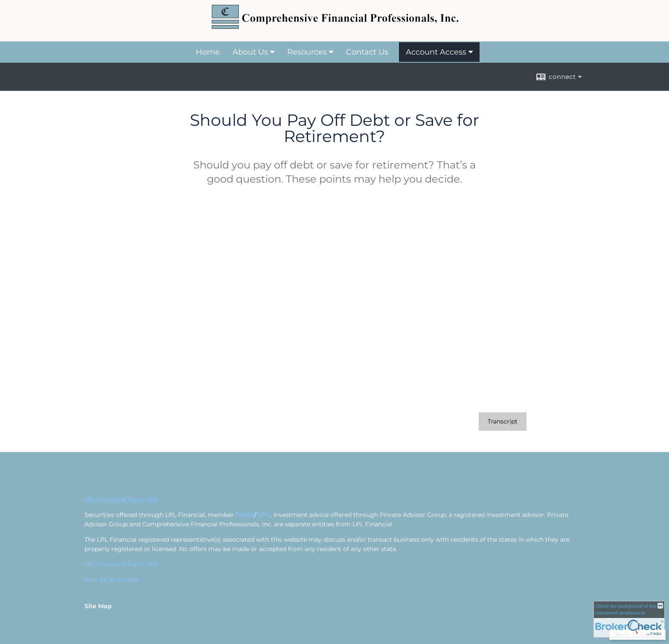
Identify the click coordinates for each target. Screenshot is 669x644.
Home (208, 52)
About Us (250, 52)
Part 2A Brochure (111, 580)
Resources (307, 52)
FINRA (245, 515)
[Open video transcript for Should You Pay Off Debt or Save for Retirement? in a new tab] (503, 422)
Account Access (436, 52)
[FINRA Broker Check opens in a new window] (629, 619)
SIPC (263, 515)
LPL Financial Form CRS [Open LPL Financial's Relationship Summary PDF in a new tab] (121, 499)
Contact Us (367, 52)
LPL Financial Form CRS (121, 564)
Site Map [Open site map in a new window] (98, 606)
